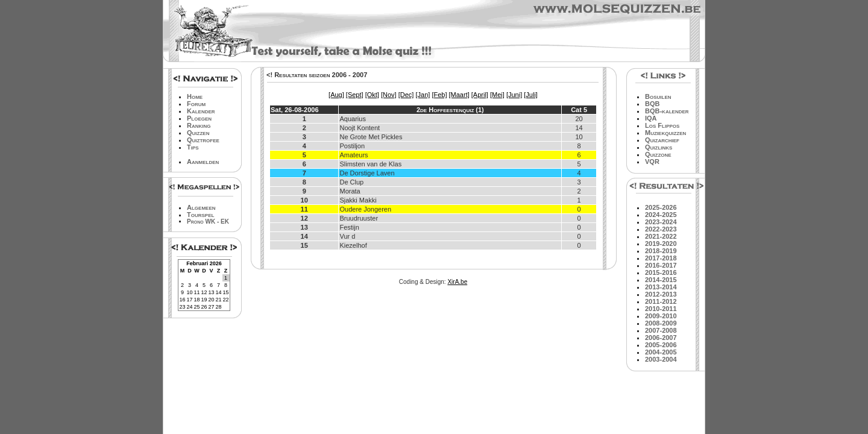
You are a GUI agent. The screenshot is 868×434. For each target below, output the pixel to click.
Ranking (199, 125)
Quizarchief (662, 140)
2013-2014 (661, 287)
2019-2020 (661, 244)
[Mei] (497, 95)
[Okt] (372, 95)
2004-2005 (661, 352)
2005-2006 (661, 345)
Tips (193, 147)
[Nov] (389, 95)
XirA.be (457, 282)
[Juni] (514, 95)
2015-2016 (661, 272)
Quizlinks (659, 147)
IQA (651, 118)
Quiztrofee (203, 140)
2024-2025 (661, 215)
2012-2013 (661, 294)
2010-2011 (661, 309)
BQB (652, 104)
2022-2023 (661, 229)
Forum (196, 104)
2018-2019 (661, 251)
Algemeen (201, 207)
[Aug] (336, 95)
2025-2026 (661, 207)
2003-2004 (661, 359)
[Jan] (423, 95)
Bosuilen (658, 96)
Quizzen (198, 133)
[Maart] (459, 95)
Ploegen (199, 118)
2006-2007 (661, 338)
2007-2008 (661, 330)
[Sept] (355, 95)
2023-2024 (661, 222)
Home (195, 96)
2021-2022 (661, 236)
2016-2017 (661, 265)
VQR (652, 162)
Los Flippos (662, 125)
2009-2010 (661, 316)
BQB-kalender (667, 111)
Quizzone (658, 154)
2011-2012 (661, 301)
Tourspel (200, 215)
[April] (480, 95)
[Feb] (439, 95)
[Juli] (531, 95)
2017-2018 (661, 258)
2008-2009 (661, 323)
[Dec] (406, 95)
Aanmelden (203, 162)
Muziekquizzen (665, 133)
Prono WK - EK (208, 222)
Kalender (201, 111)
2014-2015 (661, 280)
